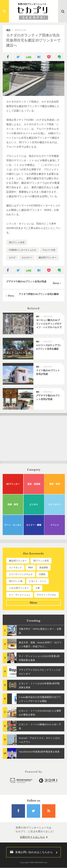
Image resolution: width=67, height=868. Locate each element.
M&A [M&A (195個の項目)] (31, 568)
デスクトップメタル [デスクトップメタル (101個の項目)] (46, 595)
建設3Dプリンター (47, 258)
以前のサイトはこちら (33, 837)
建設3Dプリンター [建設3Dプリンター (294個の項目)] (18, 561)
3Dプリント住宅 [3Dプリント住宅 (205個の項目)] (41, 561)
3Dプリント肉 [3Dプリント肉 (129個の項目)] (16, 581)
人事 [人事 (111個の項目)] (38, 588)
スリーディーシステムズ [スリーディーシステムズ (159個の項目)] (21, 574)
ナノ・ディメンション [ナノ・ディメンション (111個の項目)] (20, 595)
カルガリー (27, 258)
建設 (8, 30)
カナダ (12, 258)
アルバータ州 (49, 250)
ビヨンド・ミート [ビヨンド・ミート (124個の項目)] (38, 581)
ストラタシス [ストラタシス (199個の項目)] (15, 568)
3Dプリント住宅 (17, 242)
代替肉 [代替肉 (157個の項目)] (42, 574)
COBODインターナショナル (23, 250)
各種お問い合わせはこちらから (30, 852)
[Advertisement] (33, 438)
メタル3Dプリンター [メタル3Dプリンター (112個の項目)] (19, 588)
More (33, 603)
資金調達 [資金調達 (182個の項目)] (44, 568)
